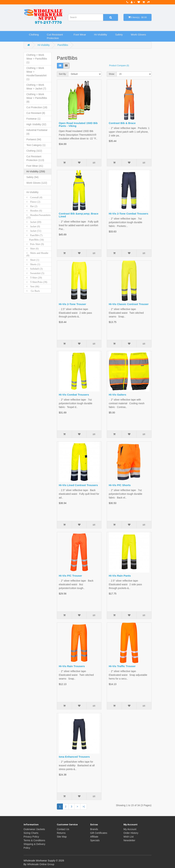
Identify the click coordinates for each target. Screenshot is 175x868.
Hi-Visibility (101, 34)
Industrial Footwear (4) (37, 132)
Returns (61, 833)
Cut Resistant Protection (55, 36)
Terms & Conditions (34, 840)
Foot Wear (80, 34)
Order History (131, 833)
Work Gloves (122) (37, 183)
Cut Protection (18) (37, 107)
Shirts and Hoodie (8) (37, 254)
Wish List (129, 837)
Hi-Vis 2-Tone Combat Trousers (128, 214)
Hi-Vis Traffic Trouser (122, 666)
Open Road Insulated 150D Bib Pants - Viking (78, 125)
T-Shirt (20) (35, 278)
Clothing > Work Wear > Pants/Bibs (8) (37, 98)
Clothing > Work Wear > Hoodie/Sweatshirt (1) (37, 74)
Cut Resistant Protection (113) (35, 158)
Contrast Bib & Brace (122, 123)
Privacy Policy (31, 837)
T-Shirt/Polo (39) (37, 282)
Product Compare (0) (119, 66)
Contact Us (63, 829)
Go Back (34, 291)
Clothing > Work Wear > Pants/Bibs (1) (37, 59)
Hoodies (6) (35, 211)
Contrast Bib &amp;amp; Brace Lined (79, 215)
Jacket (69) (34, 222)
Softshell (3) (35, 269)
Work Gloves (138, 34)
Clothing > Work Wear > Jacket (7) (36, 87)
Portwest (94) (34, 139)
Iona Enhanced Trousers (74, 757)
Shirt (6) (33, 249)
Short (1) (33, 260)
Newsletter (129, 840)
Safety (119, 34)
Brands (94, 829)
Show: (112, 74)
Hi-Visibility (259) (36, 171)
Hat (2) (32, 206)
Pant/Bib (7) (35, 235)
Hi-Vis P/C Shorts (120, 485)
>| (84, 807)
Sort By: (63, 74)
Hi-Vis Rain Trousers (72, 666)
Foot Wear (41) (35, 166)
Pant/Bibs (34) (35, 240)
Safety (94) (33, 177)
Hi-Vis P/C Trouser (70, 576)
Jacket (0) (34, 226)
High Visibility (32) (36, 124)
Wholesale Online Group (41, 864)
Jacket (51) (34, 231)
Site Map (62, 837)
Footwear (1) (33, 119)
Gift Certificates (99, 833)
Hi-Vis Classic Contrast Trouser (129, 304)
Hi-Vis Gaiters (117, 395)
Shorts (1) (34, 264)
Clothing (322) (34, 151)
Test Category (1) (36, 145)
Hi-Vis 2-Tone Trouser (72, 304)
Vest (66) (33, 286)
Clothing (34, 34)
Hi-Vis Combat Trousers (74, 395)
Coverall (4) (35, 197)
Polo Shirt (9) (36, 244)
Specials (95, 840)
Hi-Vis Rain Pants (120, 576)
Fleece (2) (34, 202)
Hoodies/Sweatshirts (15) (39, 216)
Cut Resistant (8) (36, 113)
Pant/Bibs (63, 45)
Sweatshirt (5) (36, 273)
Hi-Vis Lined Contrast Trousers (78, 485)
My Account (130, 829)
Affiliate (94, 837)
